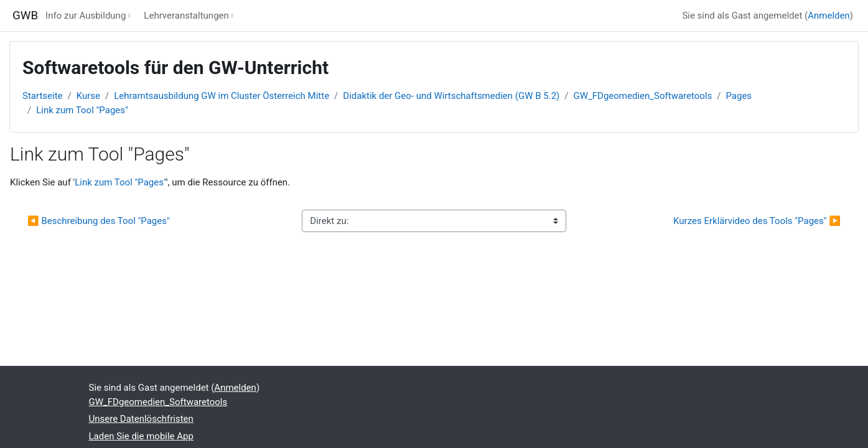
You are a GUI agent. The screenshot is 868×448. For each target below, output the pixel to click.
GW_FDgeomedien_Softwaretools (642, 96)
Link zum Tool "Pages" (82, 110)
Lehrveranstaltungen (186, 16)
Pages (739, 96)
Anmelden (829, 16)
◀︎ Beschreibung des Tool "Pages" (99, 221)
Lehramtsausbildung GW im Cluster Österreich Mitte (222, 96)
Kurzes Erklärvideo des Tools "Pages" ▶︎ (757, 221)
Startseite (43, 96)
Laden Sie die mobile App (141, 436)
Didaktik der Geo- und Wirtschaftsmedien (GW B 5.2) (451, 96)
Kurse (88, 96)
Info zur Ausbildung (86, 16)
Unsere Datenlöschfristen (141, 419)
